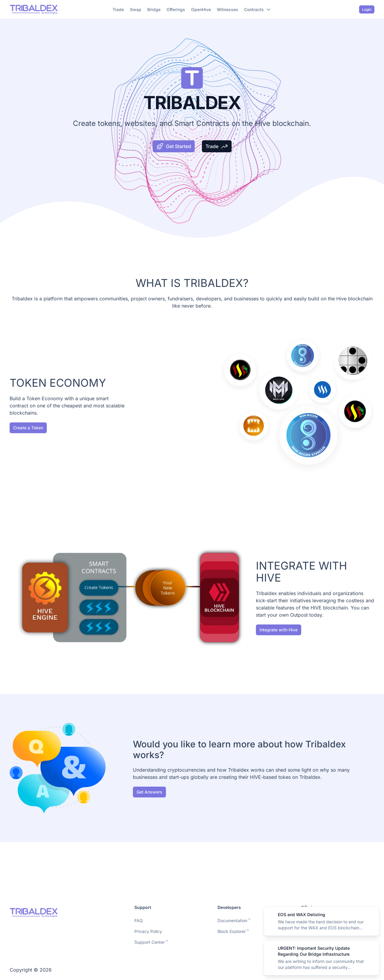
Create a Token (28, 428)
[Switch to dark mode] (352, 10)
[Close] (371, 915)
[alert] (322, 921)
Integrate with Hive (279, 630)
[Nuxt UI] (34, 9)
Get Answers (149, 792)
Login (367, 9)
